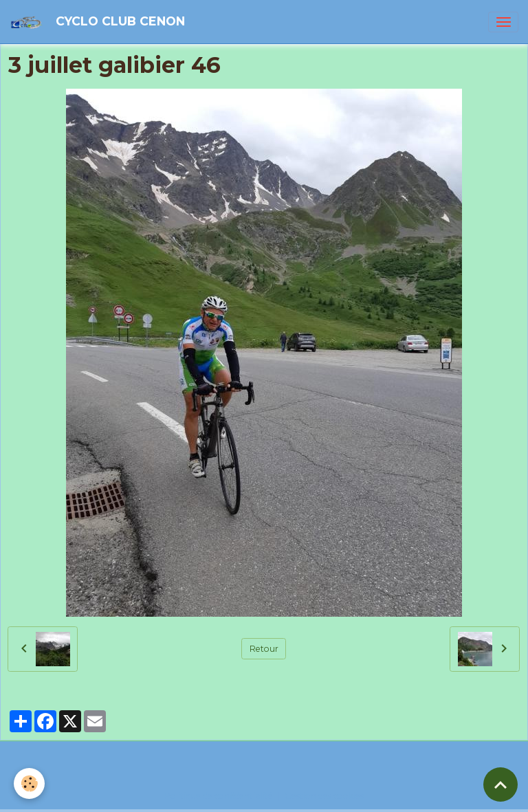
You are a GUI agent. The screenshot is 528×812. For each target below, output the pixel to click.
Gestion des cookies (324, 796)
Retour (264, 649)
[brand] (100, 22)
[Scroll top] (500, 784)
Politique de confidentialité (219, 796)
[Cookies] (29, 783)
